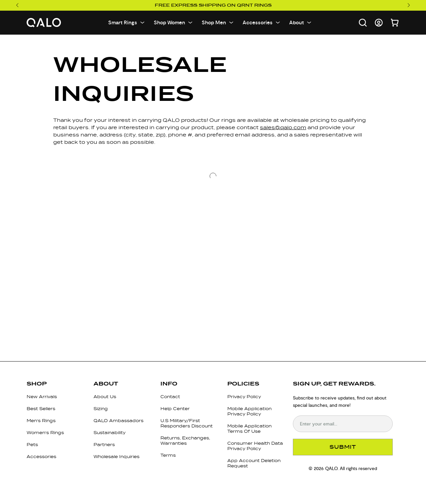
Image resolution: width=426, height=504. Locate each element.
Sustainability (109, 433)
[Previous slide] (17, 5)
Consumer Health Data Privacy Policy (255, 446)
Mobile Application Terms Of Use (249, 429)
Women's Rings (45, 433)
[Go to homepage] (44, 23)
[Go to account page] (379, 23)
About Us (105, 397)
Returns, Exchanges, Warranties (185, 441)
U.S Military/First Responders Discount (187, 423)
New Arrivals (42, 397)
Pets (32, 445)
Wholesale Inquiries (116, 457)
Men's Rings (41, 421)
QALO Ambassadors (118, 421)
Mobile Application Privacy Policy (249, 411)
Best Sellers (41, 409)
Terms (168, 455)
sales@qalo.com (283, 127)
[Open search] (363, 23)
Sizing (101, 409)
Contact (170, 397)
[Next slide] (409, 5)
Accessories (41, 457)
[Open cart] (395, 23)
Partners (104, 445)
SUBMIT (343, 447)
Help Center (175, 409)
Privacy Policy (244, 397)
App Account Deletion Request (254, 463)
